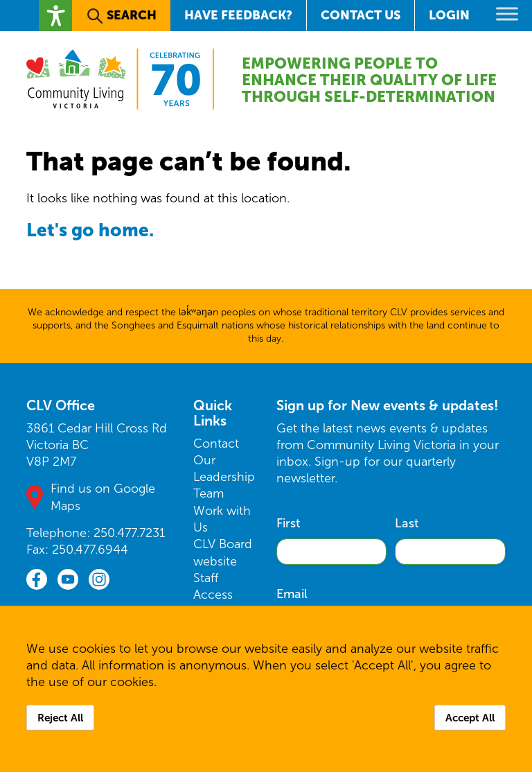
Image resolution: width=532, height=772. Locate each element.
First (288, 523)
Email (292, 594)
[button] (55, 16)
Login (449, 15)
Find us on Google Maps (103, 497)
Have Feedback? (238, 15)
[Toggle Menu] (507, 14)
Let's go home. (90, 230)
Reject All (60, 718)
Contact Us (361, 15)
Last (407, 523)
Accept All (470, 718)
